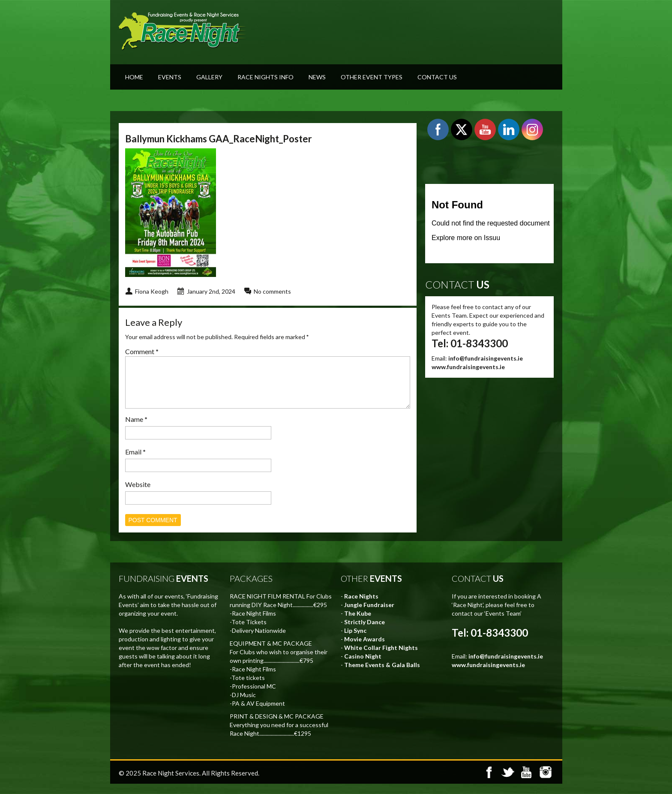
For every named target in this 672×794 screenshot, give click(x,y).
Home (134, 77)
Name (136, 429)
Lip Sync (355, 641)
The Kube (358, 624)
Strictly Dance (364, 632)
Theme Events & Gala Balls (382, 675)
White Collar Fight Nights (381, 658)
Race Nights (361, 606)
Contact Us (437, 77)
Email (135, 462)
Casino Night (363, 666)
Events (170, 77)
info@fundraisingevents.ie (486, 358)
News (317, 77)
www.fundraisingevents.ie (468, 367)
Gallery (209, 77)
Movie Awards (364, 649)
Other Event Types (372, 77)
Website (138, 495)
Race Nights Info (265, 77)
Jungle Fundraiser (369, 615)
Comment (142, 351)
